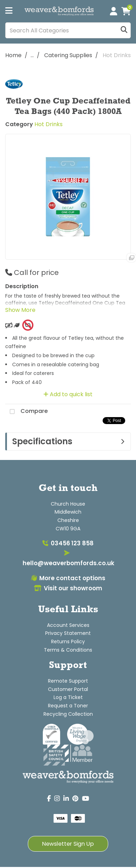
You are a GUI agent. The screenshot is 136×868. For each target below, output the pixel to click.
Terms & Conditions (68, 650)
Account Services (68, 625)
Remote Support (68, 681)
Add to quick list (68, 394)
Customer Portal (68, 689)
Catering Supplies (68, 55)
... (32, 55)
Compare (26, 412)
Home (13, 55)
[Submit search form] (124, 30)
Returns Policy (68, 642)
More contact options (68, 578)
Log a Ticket (68, 697)
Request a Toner (68, 706)
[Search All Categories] (68, 30)
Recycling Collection (68, 714)
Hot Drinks (117, 55)
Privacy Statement (68, 633)
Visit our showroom (68, 588)
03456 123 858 (68, 543)
